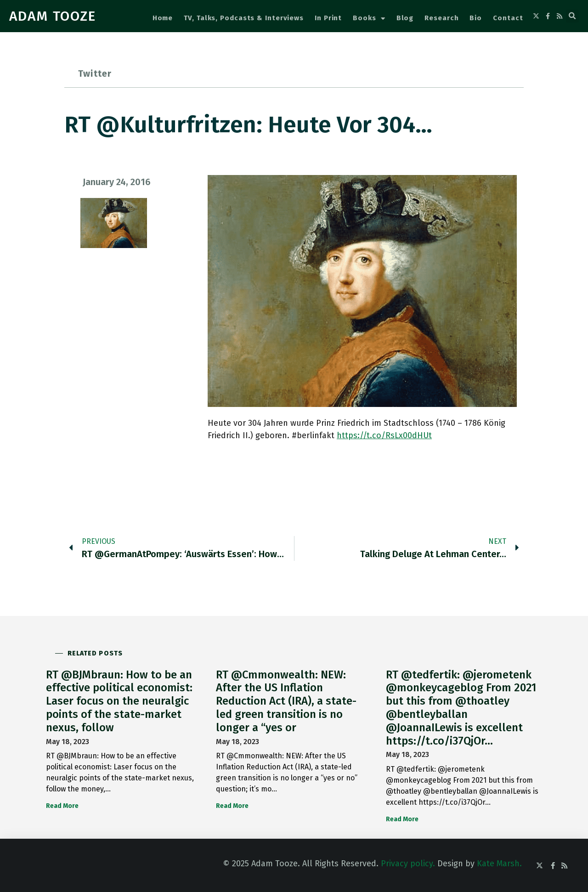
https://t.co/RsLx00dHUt (384, 435)
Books (369, 19)
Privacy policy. (408, 864)
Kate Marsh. (499, 864)
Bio (476, 18)
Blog (405, 18)
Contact (508, 18)
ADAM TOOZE (53, 16)
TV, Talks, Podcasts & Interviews (244, 18)
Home (163, 18)
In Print (328, 18)
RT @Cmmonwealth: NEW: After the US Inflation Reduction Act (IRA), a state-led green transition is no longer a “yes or (286, 701)
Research (441, 18)
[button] (572, 16)
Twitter (95, 73)
